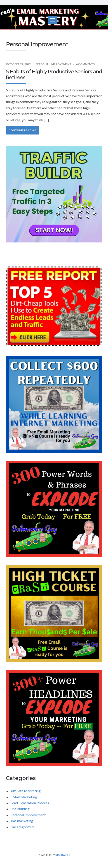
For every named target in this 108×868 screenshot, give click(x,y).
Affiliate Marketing (26, 791)
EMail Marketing (24, 797)
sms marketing (22, 821)
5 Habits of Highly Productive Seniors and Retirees (54, 75)
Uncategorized (22, 827)
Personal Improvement (53, 64)
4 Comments (85, 64)
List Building (20, 809)
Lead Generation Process (30, 803)
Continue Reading (22, 130)
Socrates (63, 855)
